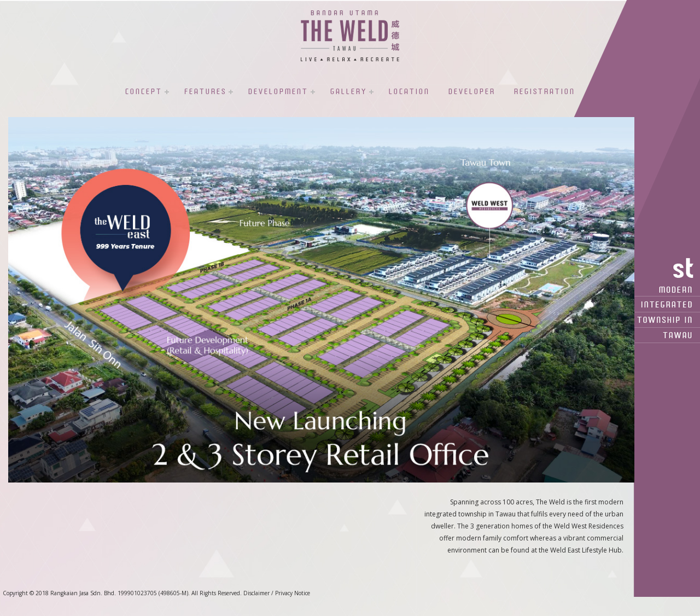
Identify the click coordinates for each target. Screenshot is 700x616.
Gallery (349, 92)
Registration (545, 92)
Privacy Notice (293, 593)
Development (278, 92)
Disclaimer (256, 593)
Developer (472, 92)
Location (409, 92)
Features (205, 92)
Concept (144, 92)
